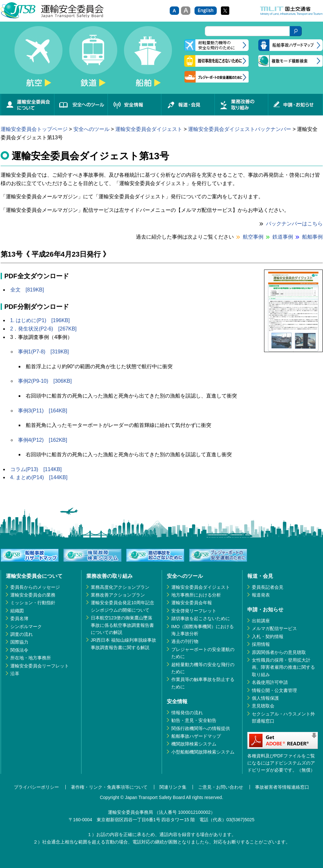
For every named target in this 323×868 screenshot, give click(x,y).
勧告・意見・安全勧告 (194, 720)
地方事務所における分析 (196, 595)
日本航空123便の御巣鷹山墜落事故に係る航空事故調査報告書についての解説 (122, 625)
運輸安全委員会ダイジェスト (149, 129)
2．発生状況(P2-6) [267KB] (43, 329)
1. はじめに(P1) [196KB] (40, 320)
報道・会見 (188, 105)
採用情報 (261, 644)
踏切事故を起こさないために (201, 618)
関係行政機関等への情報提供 (201, 728)
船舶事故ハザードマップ (196, 736)
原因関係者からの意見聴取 (279, 652)
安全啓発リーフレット (194, 611)
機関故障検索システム (194, 744)
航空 (39, 60)
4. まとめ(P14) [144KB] (39, 477)
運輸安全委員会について (27, 105)
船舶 (148, 60)
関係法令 (19, 650)
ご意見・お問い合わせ (221, 787)
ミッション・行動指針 (33, 603)
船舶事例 (312, 237)
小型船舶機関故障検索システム (203, 752)
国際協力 (19, 642)
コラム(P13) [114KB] (36, 469)
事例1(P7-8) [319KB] (43, 352)
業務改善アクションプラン (118, 595)
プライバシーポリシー (36, 787)
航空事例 (253, 237)
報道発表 (261, 595)
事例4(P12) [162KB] (43, 440)
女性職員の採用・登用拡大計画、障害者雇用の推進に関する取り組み (283, 667)
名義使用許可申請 (270, 682)
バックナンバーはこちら (294, 224)
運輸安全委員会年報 (192, 603)
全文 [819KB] (27, 290)
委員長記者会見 (268, 587)
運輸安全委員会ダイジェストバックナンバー (240, 129)
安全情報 (134, 105)
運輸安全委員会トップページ (34, 129)
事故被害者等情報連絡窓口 (282, 787)
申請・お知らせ (295, 105)
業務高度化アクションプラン (120, 587)
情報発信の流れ (187, 713)
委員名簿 (19, 618)
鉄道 (93, 60)
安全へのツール (81, 105)
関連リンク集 (173, 787)
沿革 (15, 674)
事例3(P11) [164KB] (43, 411)
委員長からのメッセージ (35, 587)
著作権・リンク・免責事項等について (109, 787)
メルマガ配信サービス (274, 628)
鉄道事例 (283, 237)
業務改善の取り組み (241, 105)
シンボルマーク (26, 626)
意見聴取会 (263, 706)
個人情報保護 (265, 698)
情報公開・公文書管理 (274, 690)
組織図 (17, 611)
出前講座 (261, 621)
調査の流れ (22, 634)
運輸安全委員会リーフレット (40, 666)
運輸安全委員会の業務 (33, 595)
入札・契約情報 (268, 636)
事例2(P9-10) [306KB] (45, 381)
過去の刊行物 (185, 641)
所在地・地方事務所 (31, 658)
